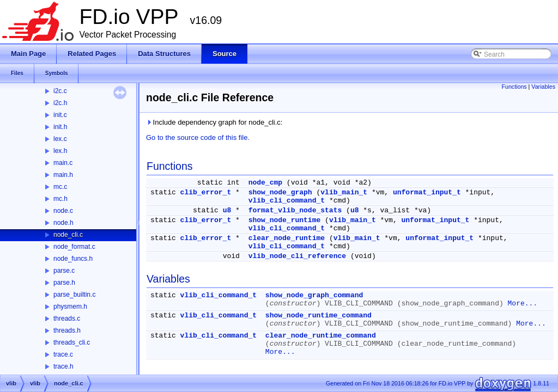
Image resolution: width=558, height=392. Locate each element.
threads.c (67, 318)
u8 (227, 210)
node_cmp (265, 183)
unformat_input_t (427, 192)
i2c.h (60, 103)
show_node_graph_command (314, 295)
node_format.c (74, 247)
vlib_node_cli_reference (297, 256)
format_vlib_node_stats (295, 210)
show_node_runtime (285, 220)
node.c (63, 211)
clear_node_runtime (287, 238)
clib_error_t (206, 192)
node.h (63, 223)
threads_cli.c (72, 342)
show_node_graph (280, 192)
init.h (60, 127)
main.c (63, 163)
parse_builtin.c (74, 295)
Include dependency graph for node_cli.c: (214, 122)
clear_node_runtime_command (321, 336)
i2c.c (60, 91)
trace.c (63, 354)
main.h (63, 175)
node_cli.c (68, 235)
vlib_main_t (344, 192)
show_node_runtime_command (319, 316)
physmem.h (70, 307)
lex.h (60, 151)
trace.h (63, 366)
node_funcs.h (73, 259)
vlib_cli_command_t (287, 201)
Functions (514, 87)
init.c (60, 115)
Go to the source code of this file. (198, 137)
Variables (543, 87)
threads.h (67, 330)
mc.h (60, 199)
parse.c (64, 271)
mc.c (60, 187)
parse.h (64, 283)
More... (523, 304)
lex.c (60, 139)
